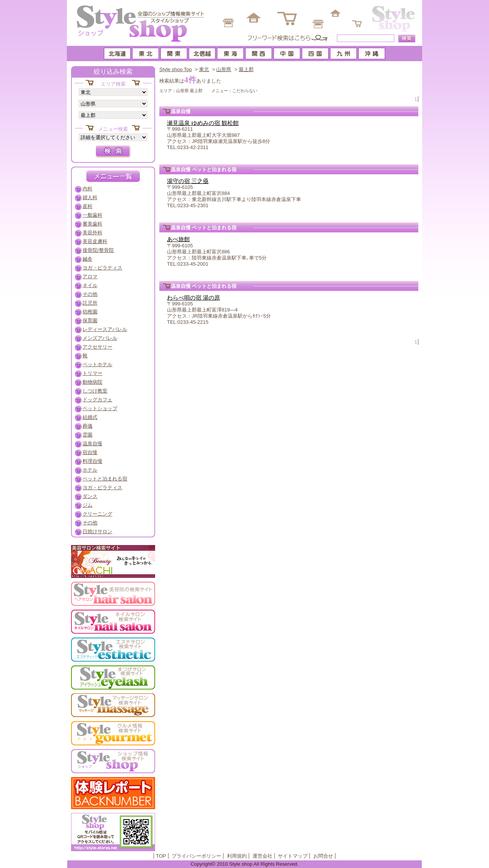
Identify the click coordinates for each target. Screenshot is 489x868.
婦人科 (90, 197)
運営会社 (262, 856)
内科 (87, 189)
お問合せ (323, 856)
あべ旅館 (178, 239)
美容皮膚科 (95, 241)
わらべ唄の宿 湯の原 (193, 298)
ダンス (90, 496)
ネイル (90, 285)
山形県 (224, 69)
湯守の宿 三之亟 (188, 181)
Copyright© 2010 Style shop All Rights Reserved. (245, 864)
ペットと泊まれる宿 (105, 479)
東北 (204, 69)
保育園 (90, 320)
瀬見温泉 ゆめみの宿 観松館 (203, 123)
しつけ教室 (95, 391)
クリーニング (97, 514)
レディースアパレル (105, 329)
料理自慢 (92, 461)
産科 (87, 206)
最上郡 (246, 69)
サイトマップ (293, 856)
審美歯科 (92, 224)
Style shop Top (176, 69)
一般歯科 (92, 215)
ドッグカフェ (97, 400)
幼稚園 (90, 312)
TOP (161, 856)
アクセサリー (97, 347)
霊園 (87, 435)
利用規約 (237, 856)
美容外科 (92, 233)
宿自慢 (90, 452)
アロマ (90, 277)
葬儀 (87, 426)
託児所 (90, 303)
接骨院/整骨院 (98, 250)
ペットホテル (97, 364)
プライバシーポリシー (196, 856)
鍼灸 (87, 259)
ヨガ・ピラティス (102, 268)
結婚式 (90, 417)
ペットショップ (100, 408)
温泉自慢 (92, 444)
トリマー (92, 373)
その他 (90, 294)
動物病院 (92, 382)
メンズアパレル (100, 338)
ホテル (90, 470)
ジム (87, 505)
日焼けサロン (97, 531)
